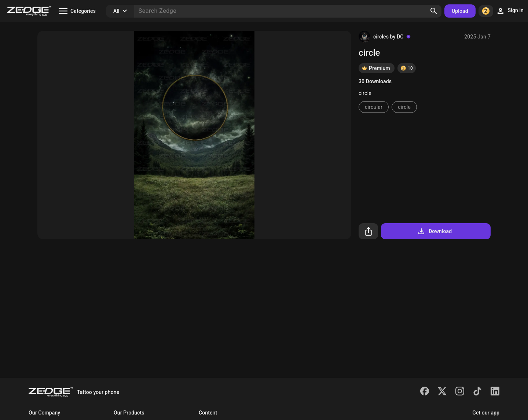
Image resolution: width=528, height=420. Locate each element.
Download (434, 231)
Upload (460, 11)
